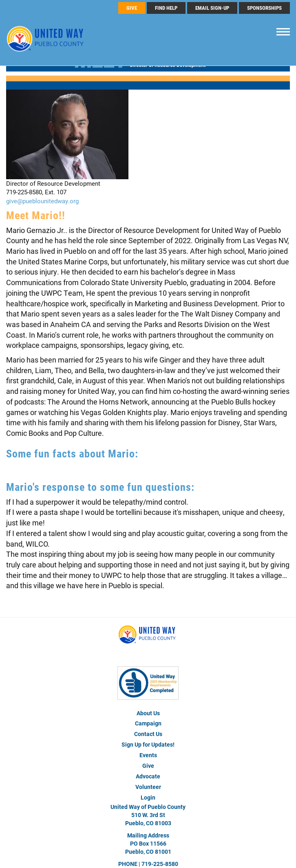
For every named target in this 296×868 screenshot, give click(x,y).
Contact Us (148, 734)
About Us (148, 713)
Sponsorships (264, 8)
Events (148, 755)
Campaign (148, 723)
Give (148, 766)
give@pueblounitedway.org (42, 201)
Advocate (148, 776)
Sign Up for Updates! (148, 744)
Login (148, 797)
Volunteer (148, 787)
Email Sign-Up (212, 8)
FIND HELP (166, 8)
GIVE (132, 8)
